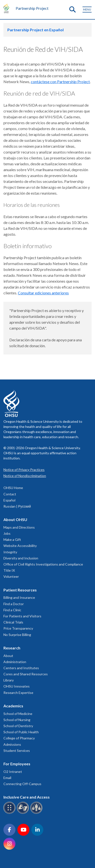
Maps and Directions (19, 527)
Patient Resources (20, 590)
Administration (15, 662)
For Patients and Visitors (22, 616)
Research (12, 648)
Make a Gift (12, 540)
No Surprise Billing (17, 635)
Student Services (17, 751)
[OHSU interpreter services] (37, 813)
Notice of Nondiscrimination (25, 476)
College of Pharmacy (19, 738)
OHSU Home (13, 488)
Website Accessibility (20, 546)
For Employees (17, 764)
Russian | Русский (17, 506)
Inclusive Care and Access (27, 797)
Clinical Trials (13, 622)
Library (9, 680)
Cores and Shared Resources (26, 674)
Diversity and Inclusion (21, 558)
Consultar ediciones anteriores (43, 293)
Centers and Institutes (21, 668)
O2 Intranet (13, 772)
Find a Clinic (12, 610)
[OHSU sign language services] (24, 813)
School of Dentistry (18, 726)
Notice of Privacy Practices (24, 470)
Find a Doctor (14, 604)
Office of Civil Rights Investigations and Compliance (43, 564)
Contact (10, 494)
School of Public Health (21, 732)
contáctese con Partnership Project (60, 82)
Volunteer (11, 576)
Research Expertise (18, 693)
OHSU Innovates (17, 686)
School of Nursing (17, 720)
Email (7, 778)
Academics (13, 706)
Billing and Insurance (19, 597)
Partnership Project (32, 8)
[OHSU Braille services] (10, 813)
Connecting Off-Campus (22, 784)
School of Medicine (18, 714)
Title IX (9, 570)
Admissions (12, 744)
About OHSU (15, 519)
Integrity (10, 552)
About (8, 656)
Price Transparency (18, 628)
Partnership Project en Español (36, 30)
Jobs (7, 533)
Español (9, 500)
